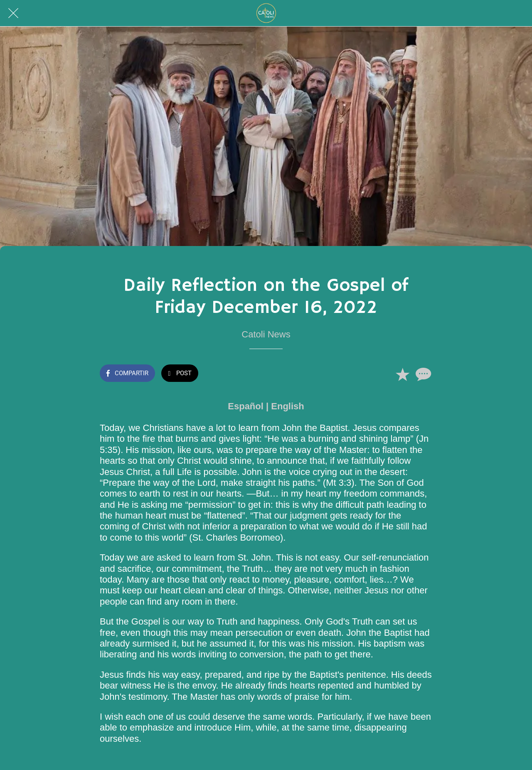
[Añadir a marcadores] (402, 374)
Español (246, 406)
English (287, 406)
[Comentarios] (422, 374)
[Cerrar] (13, 13)
